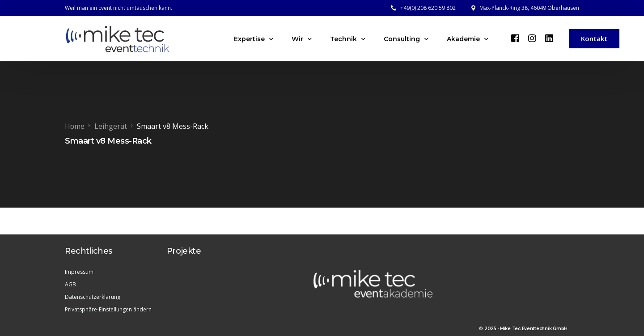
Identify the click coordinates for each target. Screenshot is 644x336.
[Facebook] (515, 38)
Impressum (79, 271)
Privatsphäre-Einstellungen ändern (108, 309)
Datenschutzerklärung (93, 296)
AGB (70, 284)
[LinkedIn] (549, 38)
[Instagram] (532, 38)
